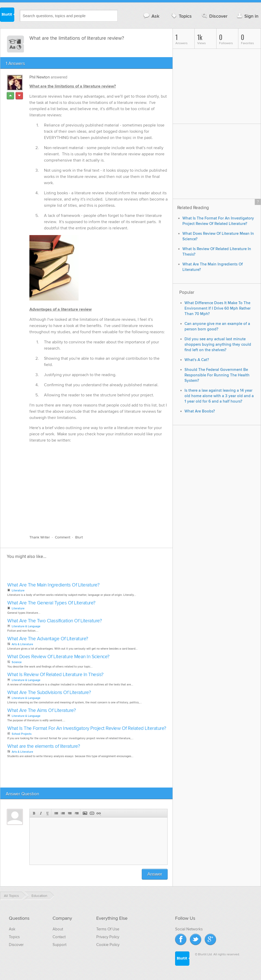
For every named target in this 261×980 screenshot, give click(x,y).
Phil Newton (40, 77)
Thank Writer (40, 537)
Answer (155, 874)
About (58, 929)
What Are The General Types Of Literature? (51, 603)
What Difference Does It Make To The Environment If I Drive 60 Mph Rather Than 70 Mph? (218, 308)
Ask (151, 16)
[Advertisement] (66, 572)
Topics (181, 16)
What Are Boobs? (200, 411)
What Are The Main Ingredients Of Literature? (53, 585)
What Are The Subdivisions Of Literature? (49, 693)
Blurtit (7, 15)
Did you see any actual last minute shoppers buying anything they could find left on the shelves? (218, 345)
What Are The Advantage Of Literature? (48, 639)
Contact (59, 937)
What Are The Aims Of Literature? (42, 711)
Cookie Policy (108, 945)
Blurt (79, 537)
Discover (214, 16)
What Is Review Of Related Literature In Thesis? (55, 675)
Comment (63, 537)
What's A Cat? (197, 360)
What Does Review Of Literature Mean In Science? (58, 657)
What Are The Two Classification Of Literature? (55, 621)
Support (59, 945)
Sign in (247, 16)
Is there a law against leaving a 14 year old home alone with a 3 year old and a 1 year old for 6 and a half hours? (219, 396)
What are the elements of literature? (44, 746)
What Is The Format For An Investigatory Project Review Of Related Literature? (87, 728)
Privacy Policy (108, 937)
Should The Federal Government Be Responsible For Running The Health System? (217, 375)
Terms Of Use (108, 929)
